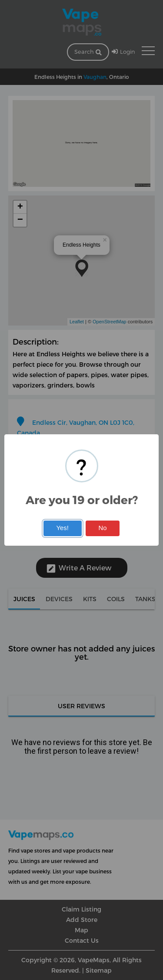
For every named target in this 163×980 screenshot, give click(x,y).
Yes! (62, 528)
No (103, 528)
